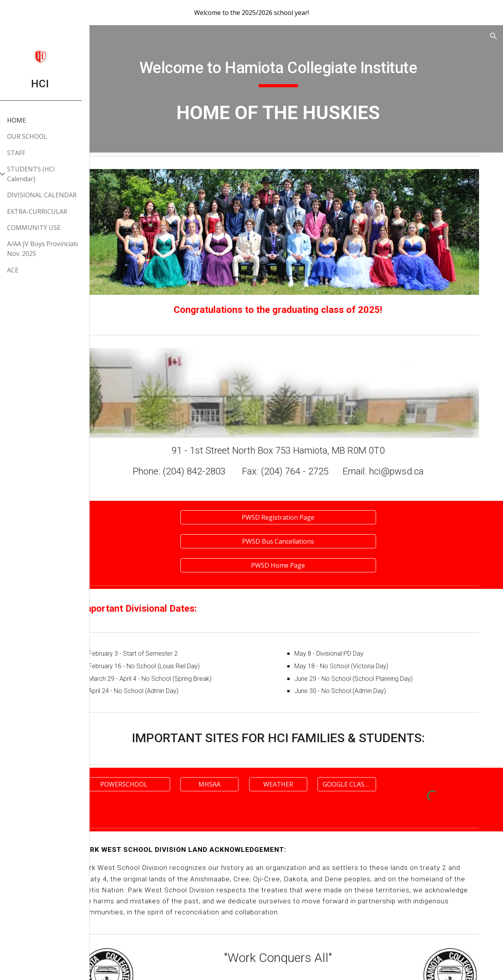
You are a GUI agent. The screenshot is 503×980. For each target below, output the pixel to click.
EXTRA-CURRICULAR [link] (46, 211)
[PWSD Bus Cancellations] (301, 517)
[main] (301, 69)
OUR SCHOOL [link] (36, 136)
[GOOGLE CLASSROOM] (362, 759)
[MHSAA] (239, 759)
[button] (494, 36)
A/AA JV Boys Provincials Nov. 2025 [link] (51, 249)
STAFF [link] (25, 153)
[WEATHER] (301, 759)
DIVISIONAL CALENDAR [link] (50, 195)
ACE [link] (21, 270)
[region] (251, 13)
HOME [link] (25, 120)
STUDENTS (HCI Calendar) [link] (40, 174)
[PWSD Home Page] (301, 540)
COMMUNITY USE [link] (42, 228)
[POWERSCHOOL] (163, 759)
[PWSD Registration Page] (301, 494)
